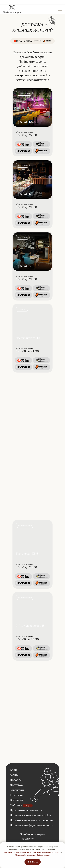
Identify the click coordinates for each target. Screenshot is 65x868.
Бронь (14, 770)
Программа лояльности (26, 810)
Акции (14, 775)
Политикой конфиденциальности (46, 852)
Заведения (17, 790)
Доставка (16, 785)
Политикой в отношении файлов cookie (32, 855)
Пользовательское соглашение (31, 820)
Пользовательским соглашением (17, 852)
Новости (16, 780)
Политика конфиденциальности (32, 825)
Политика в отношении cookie (30, 815)
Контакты (17, 795)
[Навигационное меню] (60, 9)
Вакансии (16, 800)
